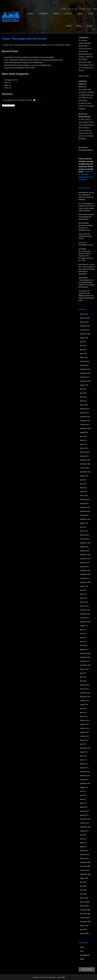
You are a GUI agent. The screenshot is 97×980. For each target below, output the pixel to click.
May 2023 (83, 440)
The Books (43, 13)
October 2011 (84, 780)
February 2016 (85, 685)
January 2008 (84, 933)
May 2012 (83, 756)
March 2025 (84, 357)
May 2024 (83, 397)
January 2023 (84, 456)
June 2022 (83, 484)
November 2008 (85, 914)
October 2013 (84, 736)
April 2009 (83, 894)
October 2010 (84, 823)
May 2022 (83, 488)
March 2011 (84, 807)
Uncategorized (9, 80)
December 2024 (85, 369)
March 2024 (84, 405)
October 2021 (84, 515)
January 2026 (84, 322)
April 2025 (83, 354)
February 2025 (85, 361)
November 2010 (85, 819)
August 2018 (84, 586)
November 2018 (85, 574)
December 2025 (85, 326)
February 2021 (85, 535)
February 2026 (85, 318)
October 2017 (84, 618)
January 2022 (84, 503)
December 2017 (85, 610)
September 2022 (85, 472)
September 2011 (85, 783)
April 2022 (83, 492)
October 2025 (84, 330)
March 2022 (84, 496)
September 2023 (85, 428)
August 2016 (84, 669)
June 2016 (83, 677)
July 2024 (83, 389)
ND (64, 977)
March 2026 (84, 314)
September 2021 (85, 519)
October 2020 (84, 539)
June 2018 (83, 594)
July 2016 (83, 673)
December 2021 (85, 507)
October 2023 (84, 425)
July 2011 (83, 791)
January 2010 (84, 858)
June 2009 (83, 886)
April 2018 (83, 598)
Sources (68, 13)
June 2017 (83, 634)
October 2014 (84, 728)
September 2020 (85, 543)
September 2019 (85, 559)
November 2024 (85, 373)
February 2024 (85, 409)
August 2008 (84, 926)
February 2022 (85, 499)
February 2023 (85, 452)
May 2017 (83, 638)
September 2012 (85, 748)
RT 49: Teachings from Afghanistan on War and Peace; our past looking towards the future (35, 60)
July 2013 (83, 744)
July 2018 (83, 590)
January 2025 (84, 365)
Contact (90, 26)
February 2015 (85, 720)
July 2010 (83, 835)
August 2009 (84, 878)
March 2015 (84, 716)
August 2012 (84, 752)
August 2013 (84, 740)
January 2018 (84, 606)
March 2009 (84, 898)
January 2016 (84, 689)
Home (30, 13)
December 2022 (85, 460)
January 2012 (84, 768)
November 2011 (85, 776)
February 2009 (85, 902)
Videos (69, 26)
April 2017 (83, 642)
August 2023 (84, 432)
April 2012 (83, 760)
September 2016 (85, 665)
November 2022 (85, 464)
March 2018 (84, 602)
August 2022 (84, 476)
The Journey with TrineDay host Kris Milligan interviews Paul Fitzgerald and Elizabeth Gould (86, 296)
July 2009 (83, 882)
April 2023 (83, 444)
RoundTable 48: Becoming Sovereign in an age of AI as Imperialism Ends (28, 65)
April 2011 (83, 803)
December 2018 (85, 571)
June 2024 (83, 393)
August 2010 (84, 831)
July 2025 (83, 342)
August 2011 (84, 787)
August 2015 (84, 705)
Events (80, 13)
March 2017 (84, 645)
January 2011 (84, 815)
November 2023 (85, 421)
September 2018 (85, 582)
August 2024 (84, 385)
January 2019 (84, 567)
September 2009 (85, 874)
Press (91, 13)
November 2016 (85, 657)
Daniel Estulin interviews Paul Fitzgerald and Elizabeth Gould (23, 63)
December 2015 (85, 693)
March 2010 (84, 851)
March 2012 (84, 764)
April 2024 (83, 401)
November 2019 (85, 555)
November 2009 (85, 866)
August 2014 (84, 732)
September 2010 (85, 827)
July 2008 (83, 929)
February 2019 (85, 563)
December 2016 (85, 653)
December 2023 (85, 417)
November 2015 (85, 697)
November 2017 (85, 614)
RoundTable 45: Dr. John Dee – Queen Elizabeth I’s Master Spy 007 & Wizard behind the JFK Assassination (87, 269)
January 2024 (84, 413)
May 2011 (83, 799)
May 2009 (83, 890)
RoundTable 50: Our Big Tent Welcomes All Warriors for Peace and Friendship (29, 57)
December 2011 (85, 772)
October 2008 (84, 918)
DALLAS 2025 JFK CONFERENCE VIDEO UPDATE (20, 68)
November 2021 (85, 511)
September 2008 (85, 922)
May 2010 (83, 843)
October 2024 (84, 377)
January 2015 (84, 724)
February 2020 (85, 551)
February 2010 (85, 855)
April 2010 (83, 847)
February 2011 (85, 811)
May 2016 (83, 681)
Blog (79, 26)
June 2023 (83, 436)
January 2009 (84, 906)
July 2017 (83, 630)
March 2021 (84, 531)
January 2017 (84, 649)
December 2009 (85, 862)
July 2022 (83, 480)
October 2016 (84, 661)
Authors (56, 13)
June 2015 (83, 709)
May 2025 (83, 350)
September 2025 (85, 334)
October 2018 (84, 578)
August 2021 (84, 523)
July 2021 (83, 527)
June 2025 (83, 346)
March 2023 (84, 448)
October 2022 (84, 468)
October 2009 (84, 870)
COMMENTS (84, 38)
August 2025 (84, 338)
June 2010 (83, 839)
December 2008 (85, 910)
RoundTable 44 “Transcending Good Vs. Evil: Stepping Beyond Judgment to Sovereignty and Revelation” (87, 282)
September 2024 (85, 381)
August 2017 (84, 626)
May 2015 (83, 712)
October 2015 (84, 701)
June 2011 (83, 795)
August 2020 (84, 547)
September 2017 (85, 622)
